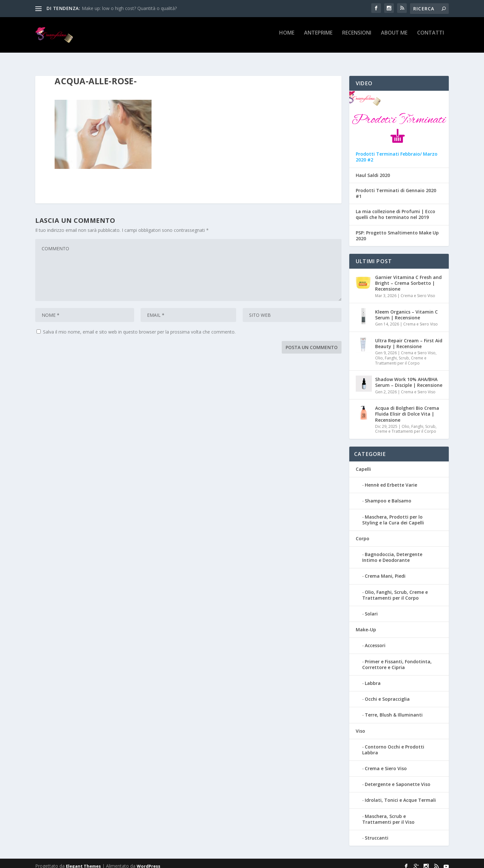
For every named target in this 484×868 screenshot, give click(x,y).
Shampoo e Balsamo (388, 495)
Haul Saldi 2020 (373, 170)
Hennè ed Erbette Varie (391, 479)
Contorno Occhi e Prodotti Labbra (393, 744)
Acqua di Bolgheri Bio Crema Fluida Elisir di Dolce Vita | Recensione (407, 408)
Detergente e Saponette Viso (398, 778)
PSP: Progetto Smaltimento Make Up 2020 (397, 230)
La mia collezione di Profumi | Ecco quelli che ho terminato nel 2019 (395, 209)
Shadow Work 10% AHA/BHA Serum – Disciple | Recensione (409, 376)
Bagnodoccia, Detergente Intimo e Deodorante (392, 551)
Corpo (363, 533)
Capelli (363, 463)
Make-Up (366, 624)
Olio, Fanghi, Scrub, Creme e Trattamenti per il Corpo (401, 355)
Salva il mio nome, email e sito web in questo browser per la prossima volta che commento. (139, 326)
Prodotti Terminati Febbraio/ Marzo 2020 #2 (397, 151)
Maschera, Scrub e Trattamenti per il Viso (388, 813)
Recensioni (357, 38)
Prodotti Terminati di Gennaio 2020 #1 (396, 188)
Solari (371, 608)
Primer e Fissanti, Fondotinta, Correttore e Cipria (397, 659)
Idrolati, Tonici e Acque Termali (400, 794)
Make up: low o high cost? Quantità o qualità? (129, 8)
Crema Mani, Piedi (385, 570)
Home (287, 38)
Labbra (373, 677)
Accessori (375, 640)
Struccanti (377, 832)
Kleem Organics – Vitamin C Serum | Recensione (406, 309)
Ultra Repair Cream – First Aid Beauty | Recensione (409, 338)
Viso (360, 725)
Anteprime (318, 38)
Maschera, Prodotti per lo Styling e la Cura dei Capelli (393, 514)
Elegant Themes (83, 860)
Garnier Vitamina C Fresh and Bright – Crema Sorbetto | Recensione (408, 277)
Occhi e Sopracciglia (387, 693)
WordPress (148, 860)
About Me (394, 38)
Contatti (431, 38)
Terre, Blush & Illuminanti (394, 709)
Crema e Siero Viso (418, 290)
